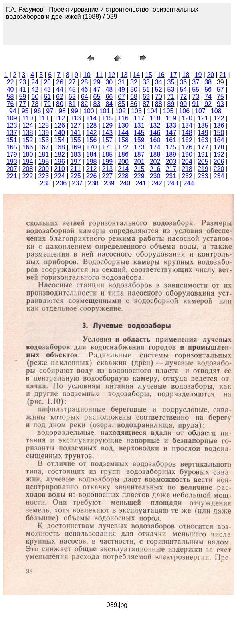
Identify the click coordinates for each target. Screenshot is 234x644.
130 (123, 125)
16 (161, 75)
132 (155, 125)
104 (152, 111)
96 (38, 111)
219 (203, 169)
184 (92, 154)
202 (155, 162)
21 (223, 75)
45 (72, 89)
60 (35, 97)
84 (109, 104)
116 (123, 118)
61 (47, 97)
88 (159, 104)
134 (187, 125)
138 (28, 133)
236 (62, 183)
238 (93, 183)
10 (87, 75)
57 (220, 89)
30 (109, 82)
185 (107, 154)
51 (146, 89)
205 (203, 162)
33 (146, 82)
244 (189, 183)
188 (155, 154)
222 (28, 176)
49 (121, 89)
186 (123, 154)
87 (146, 104)
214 (123, 169)
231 (171, 176)
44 (60, 89)
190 (187, 154)
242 (157, 183)
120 (187, 118)
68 (134, 97)
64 (85, 97)
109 (12, 118)
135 (203, 125)
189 (171, 154)
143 (107, 133)
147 (171, 133)
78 (35, 104)
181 (43, 154)
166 (28, 147)
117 (139, 118)
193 (12, 162)
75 (220, 97)
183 (76, 154)
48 (109, 89)
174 (155, 147)
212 (92, 169)
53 (171, 89)
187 (139, 154)
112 (60, 118)
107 (200, 111)
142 (92, 133)
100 (89, 111)
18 (186, 75)
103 (136, 111)
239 (109, 183)
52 (159, 89)
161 (171, 140)
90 (183, 104)
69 (146, 97)
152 (28, 140)
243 (173, 183)
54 (183, 89)
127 (76, 125)
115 (107, 118)
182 (60, 154)
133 (171, 125)
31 (121, 82)
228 (123, 176)
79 (47, 104)
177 (203, 147)
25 (47, 82)
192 (219, 154)
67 (121, 97)
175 (171, 147)
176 (187, 147)
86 (134, 104)
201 (139, 162)
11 (99, 75)
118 (155, 118)
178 (219, 147)
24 (35, 82)
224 (60, 176)
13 (124, 75)
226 (92, 176)
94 (13, 111)
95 (25, 111)
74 (208, 97)
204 (187, 162)
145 (139, 133)
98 (62, 111)
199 (107, 162)
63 (72, 97)
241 (141, 183)
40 (10, 89)
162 (187, 140)
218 (187, 169)
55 (196, 89)
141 (76, 133)
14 (136, 75)
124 (28, 125)
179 (12, 154)
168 (60, 147)
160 (155, 140)
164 (219, 140)
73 (196, 97)
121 (203, 118)
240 (125, 183)
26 (60, 82)
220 (219, 169)
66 (109, 97)
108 (216, 111)
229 (139, 176)
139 (43, 133)
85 (121, 104)
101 (105, 111)
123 (12, 125)
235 (45, 183)
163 (203, 140)
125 (43, 125)
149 (203, 133)
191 (203, 154)
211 (76, 169)
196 (60, 162)
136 (219, 125)
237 (77, 183)
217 (171, 169)
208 (28, 169)
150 (219, 133)
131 (139, 125)
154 (60, 140)
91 (196, 104)
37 (196, 82)
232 (187, 176)
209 (43, 169)
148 (187, 133)
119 (171, 118)
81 (72, 104)
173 (139, 147)
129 (107, 125)
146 (155, 133)
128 (92, 125)
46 (85, 89)
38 (208, 82)
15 (149, 75)
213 (107, 169)
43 (47, 89)
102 (120, 111)
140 (60, 133)
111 (43, 118)
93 (220, 104)
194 (28, 162)
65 (97, 97)
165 (12, 147)
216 (155, 169)
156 (92, 140)
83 (97, 104)
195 (43, 162)
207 (12, 169)
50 (134, 89)
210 (60, 169)
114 (92, 118)
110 (28, 118)
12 (112, 75)
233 (203, 176)
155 (76, 140)
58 (10, 97)
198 (92, 162)
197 (76, 162)
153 (43, 140)
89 (171, 104)
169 (76, 147)
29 (97, 82)
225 (76, 176)
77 (22, 104)
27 (72, 82)
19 (198, 75)
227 (107, 176)
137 (12, 133)
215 (139, 169)
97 (50, 111)
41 (22, 89)
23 (22, 82)
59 (22, 97)
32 (134, 82)
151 (12, 140)
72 (183, 97)
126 (60, 125)
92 (208, 104)
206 (219, 162)
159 (139, 140)
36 (183, 82)
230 (155, 176)
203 (171, 162)
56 (208, 89)
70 (159, 97)
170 (92, 147)
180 (28, 154)
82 (85, 104)
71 (171, 97)
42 (35, 89)
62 (60, 97)
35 (171, 82)
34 (159, 82)
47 (97, 89)
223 (43, 176)
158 (123, 140)
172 (123, 147)
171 (107, 147)
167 (43, 147)
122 (219, 118)
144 (123, 133)
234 (219, 176)
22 (10, 82)
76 (10, 104)
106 (184, 111)
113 (76, 118)
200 (123, 162)
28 (85, 82)
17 (173, 75)
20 (210, 75)
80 (60, 104)
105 (168, 111)
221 (12, 176)
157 (107, 140)
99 (75, 111)
